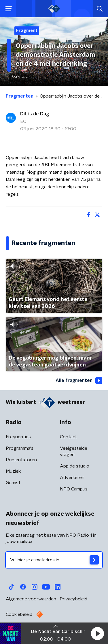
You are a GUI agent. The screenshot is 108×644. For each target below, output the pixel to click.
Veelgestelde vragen (74, 451)
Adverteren (72, 478)
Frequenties (18, 437)
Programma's (20, 448)
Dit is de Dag (35, 114)
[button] (97, 633)
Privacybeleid (73, 599)
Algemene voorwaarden (31, 599)
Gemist (13, 483)
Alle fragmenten (79, 381)
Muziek (13, 471)
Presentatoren (21, 460)
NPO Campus (74, 489)
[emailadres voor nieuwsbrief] (54, 560)
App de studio (75, 466)
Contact (68, 437)
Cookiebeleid (19, 614)
